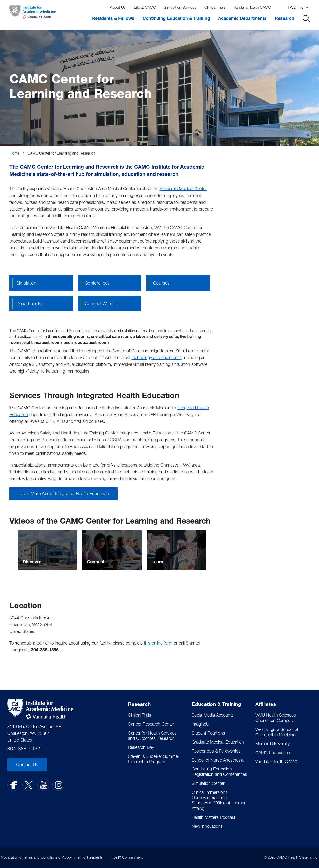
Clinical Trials (215, 8)
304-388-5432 (24, 749)
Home (14, 154)
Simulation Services (180, 8)
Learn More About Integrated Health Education (64, 494)
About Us (118, 8)
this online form (158, 644)
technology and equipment (156, 358)
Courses (161, 284)
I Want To (296, 8)
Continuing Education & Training (176, 19)
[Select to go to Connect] (112, 550)
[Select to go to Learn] (176, 550)
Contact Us (27, 765)
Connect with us (101, 304)
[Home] (33, 13)
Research (284, 19)
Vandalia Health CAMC (252, 8)
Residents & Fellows (113, 19)
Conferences (97, 284)
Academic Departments (242, 19)
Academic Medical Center (183, 189)
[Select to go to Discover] (48, 550)
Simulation (27, 284)
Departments (29, 304)
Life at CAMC (145, 8)
